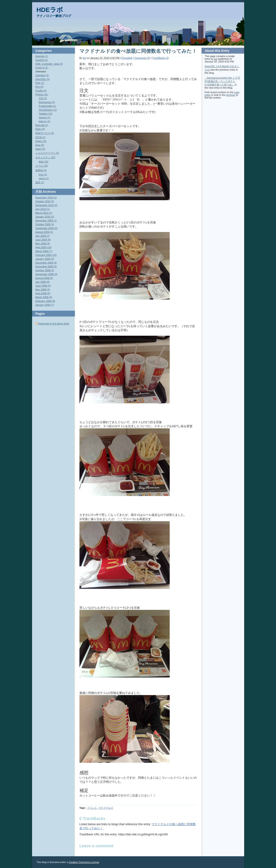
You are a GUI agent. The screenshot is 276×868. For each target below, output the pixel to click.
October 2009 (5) (45, 224)
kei (84, 58)
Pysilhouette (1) (47, 106)
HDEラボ (50, 10)
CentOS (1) (42, 60)
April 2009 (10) (44, 247)
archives (231, 95)
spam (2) (40, 149)
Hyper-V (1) (42, 68)
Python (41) (42, 94)
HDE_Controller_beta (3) (49, 64)
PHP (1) (40, 83)
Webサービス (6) (45, 133)
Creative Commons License (84, 862)
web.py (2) (45, 121)
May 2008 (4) (43, 289)
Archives (49, 192)
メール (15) (42, 166)
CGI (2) (43, 98)
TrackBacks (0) (160, 58)
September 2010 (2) (46, 205)
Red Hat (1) (42, 125)
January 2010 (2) (45, 217)
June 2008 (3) (43, 286)
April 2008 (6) (43, 293)
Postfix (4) (41, 91)
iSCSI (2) (41, 137)
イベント (92, 808)
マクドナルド (106, 808)
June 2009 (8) (43, 240)
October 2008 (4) (45, 270)
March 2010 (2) (44, 213)
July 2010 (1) (43, 209)
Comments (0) (142, 58)
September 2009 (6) (46, 228)
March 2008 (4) (44, 297)
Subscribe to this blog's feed (54, 324)
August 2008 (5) (44, 278)
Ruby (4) (40, 129)
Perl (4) (39, 87)
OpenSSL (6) (43, 79)
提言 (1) (40, 182)
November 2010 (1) (46, 197)
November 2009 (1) (46, 220)
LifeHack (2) (42, 75)
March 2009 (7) (44, 251)
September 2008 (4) (46, 274)
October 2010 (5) (45, 201)
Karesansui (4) (47, 102)
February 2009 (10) (46, 255)
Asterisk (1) (42, 56)
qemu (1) (44, 178)
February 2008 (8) (45, 301)
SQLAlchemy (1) (48, 110)
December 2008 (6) (46, 263)
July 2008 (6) (43, 282)
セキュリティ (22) (45, 157)
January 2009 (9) (45, 259)
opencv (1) (45, 117)
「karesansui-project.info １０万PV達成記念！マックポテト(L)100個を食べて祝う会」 (223, 81)
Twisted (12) (46, 114)
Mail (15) (44, 162)
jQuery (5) (41, 141)
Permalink (127, 58)
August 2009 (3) (44, 232)
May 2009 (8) (43, 243)
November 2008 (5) (46, 266)
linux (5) (40, 145)
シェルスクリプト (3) (47, 153)
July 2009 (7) (43, 236)
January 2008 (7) (45, 305)
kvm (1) (43, 175)
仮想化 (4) (41, 170)
